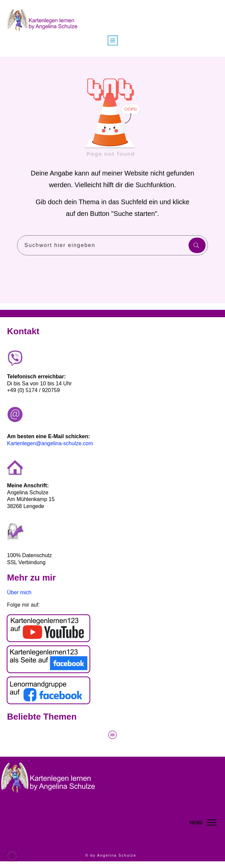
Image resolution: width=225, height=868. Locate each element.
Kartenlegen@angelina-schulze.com (50, 443)
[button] (12, 856)
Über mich (19, 592)
